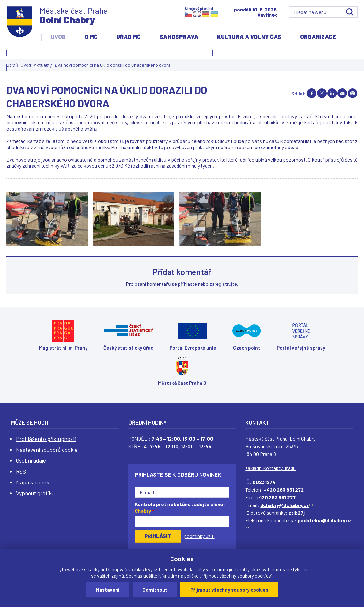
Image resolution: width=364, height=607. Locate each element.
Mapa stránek (33, 482)
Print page (353, 93)
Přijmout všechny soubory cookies (229, 590)
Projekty (280, 54)
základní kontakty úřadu (270, 468)
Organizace (318, 37)
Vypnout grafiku (35, 493)
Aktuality (108, 54)
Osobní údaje (31, 460)
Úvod (58, 37)
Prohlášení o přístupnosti (46, 439)
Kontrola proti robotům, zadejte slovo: (180, 507)
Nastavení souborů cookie (47, 450)
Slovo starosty (151, 52)
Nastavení (108, 590)
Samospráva (179, 37)
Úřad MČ (128, 37)
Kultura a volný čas (249, 37)
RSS (21, 471)
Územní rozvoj (236, 54)
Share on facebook (312, 93)
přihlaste (187, 284)
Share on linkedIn (332, 93)
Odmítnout (155, 590)
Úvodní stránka (68, 52)
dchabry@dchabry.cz (286, 505)
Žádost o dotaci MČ (34, 67)
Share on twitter (322, 93)
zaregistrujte (223, 284)
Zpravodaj (191, 54)
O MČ (91, 37)
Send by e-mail (342, 93)
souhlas (136, 569)
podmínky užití (199, 536)
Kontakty (24, 54)
